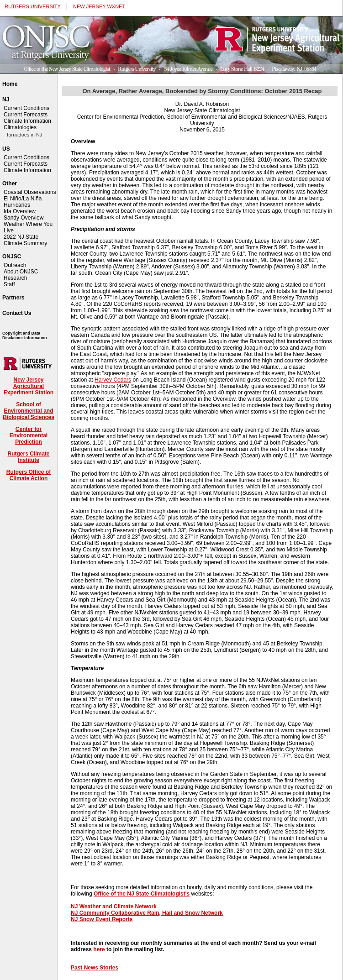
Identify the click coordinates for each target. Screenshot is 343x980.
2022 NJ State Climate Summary (25, 240)
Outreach (15, 265)
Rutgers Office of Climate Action (29, 475)
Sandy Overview (24, 218)
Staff (9, 284)
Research (15, 278)
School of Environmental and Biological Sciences (29, 411)
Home (10, 84)
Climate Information (27, 121)
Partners (13, 298)
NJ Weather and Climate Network (114, 907)
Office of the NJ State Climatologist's (142, 894)
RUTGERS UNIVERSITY (33, 6)
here (99, 949)
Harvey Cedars (113, 380)
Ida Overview (20, 211)
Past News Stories (95, 968)
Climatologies (20, 127)
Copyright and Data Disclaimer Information (25, 335)
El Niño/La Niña (23, 199)
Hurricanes (17, 205)
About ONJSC (21, 272)
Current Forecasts (26, 115)
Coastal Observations (30, 192)
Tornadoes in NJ (24, 135)
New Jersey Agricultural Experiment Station (29, 386)
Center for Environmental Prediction (29, 435)
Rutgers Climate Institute (28, 457)
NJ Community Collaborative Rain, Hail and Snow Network (147, 913)
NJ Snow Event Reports (102, 919)
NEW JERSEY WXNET (99, 6)
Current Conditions (26, 108)
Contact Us (17, 313)
